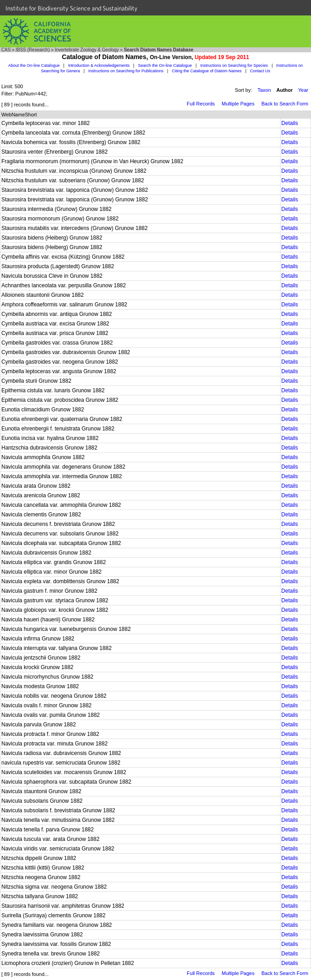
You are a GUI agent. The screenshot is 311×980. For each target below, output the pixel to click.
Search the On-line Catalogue (165, 65)
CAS (6, 50)
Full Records (201, 104)
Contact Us (260, 71)
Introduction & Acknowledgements (99, 65)
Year (303, 90)
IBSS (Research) (32, 50)
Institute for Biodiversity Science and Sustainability (72, 8)
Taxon (264, 90)
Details (290, 123)
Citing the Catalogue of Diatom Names (207, 71)
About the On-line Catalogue (34, 65)
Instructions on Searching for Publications (126, 71)
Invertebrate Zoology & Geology (87, 50)
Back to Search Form (285, 104)
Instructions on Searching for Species (234, 65)
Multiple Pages (238, 104)
